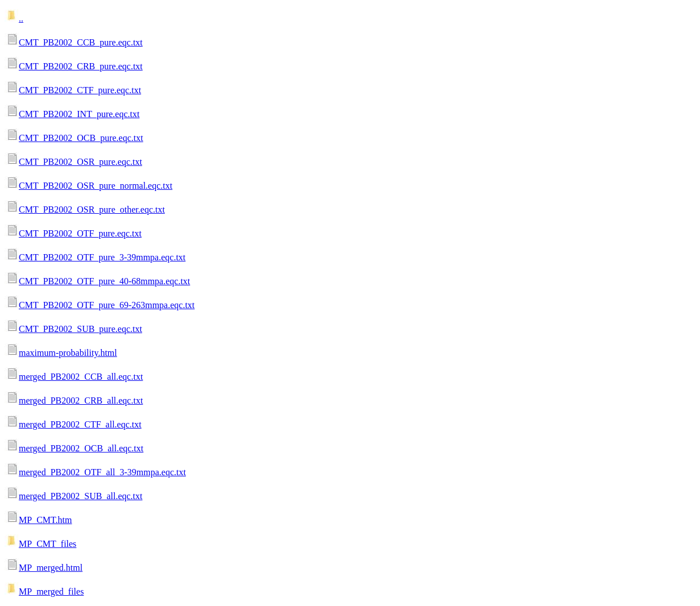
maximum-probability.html (68, 353)
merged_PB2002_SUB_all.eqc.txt (80, 496)
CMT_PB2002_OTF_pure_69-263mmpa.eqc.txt (107, 305)
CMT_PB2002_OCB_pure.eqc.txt (81, 138)
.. (21, 18)
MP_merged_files (51, 592)
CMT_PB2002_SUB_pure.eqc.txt (80, 329)
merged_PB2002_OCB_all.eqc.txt (81, 448)
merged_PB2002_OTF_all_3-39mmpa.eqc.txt (102, 472)
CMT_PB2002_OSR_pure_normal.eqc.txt (96, 186)
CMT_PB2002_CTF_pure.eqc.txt (80, 90)
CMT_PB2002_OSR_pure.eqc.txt (80, 162)
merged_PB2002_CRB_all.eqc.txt (81, 400)
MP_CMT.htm (45, 520)
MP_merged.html (51, 568)
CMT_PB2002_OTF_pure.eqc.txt (80, 233)
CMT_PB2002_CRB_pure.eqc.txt (81, 66)
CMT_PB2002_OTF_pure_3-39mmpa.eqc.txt (102, 257)
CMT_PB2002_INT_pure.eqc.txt (79, 114)
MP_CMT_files (47, 544)
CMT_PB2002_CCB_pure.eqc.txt (81, 42)
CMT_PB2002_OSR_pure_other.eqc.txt (92, 209)
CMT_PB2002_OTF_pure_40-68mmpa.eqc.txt (104, 281)
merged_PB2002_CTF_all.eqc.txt (80, 424)
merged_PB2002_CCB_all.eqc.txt (81, 377)
